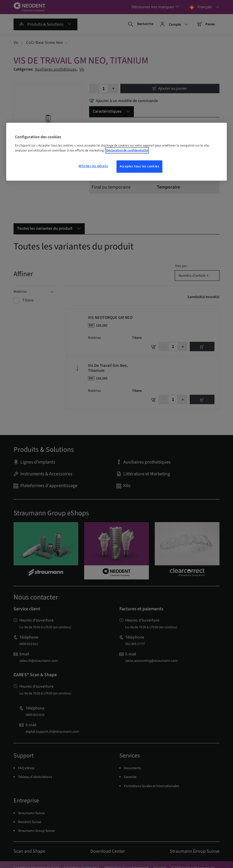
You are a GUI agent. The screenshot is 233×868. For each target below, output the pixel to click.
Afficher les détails (93, 166)
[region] (116, 152)
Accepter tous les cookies (139, 167)
